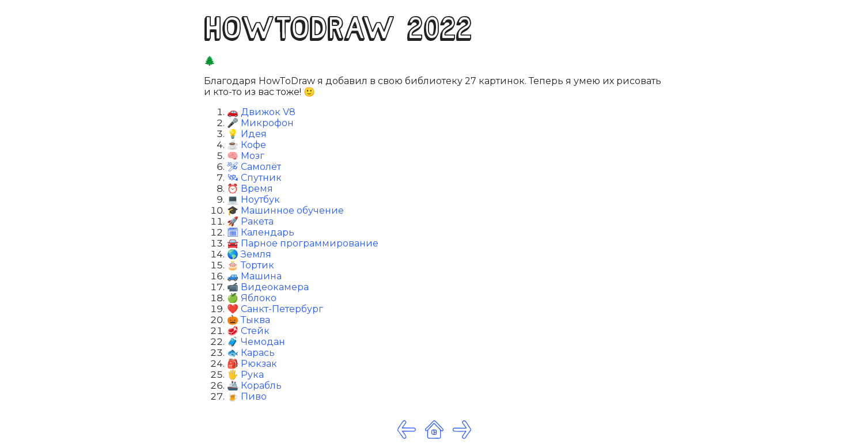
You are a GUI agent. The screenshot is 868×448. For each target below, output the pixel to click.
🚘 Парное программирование (303, 243)
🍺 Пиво (247, 396)
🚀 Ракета (250, 221)
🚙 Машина (254, 276)
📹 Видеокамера (268, 287)
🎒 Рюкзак (252, 364)
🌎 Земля (249, 254)
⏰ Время (250, 189)
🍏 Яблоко (252, 298)
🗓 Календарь (261, 232)
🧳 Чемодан (256, 342)
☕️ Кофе (247, 145)
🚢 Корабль (254, 386)
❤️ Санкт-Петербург (275, 309)
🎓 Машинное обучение (285, 210)
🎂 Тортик (251, 265)
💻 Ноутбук (253, 200)
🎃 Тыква (249, 320)
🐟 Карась (251, 353)
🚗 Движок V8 (261, 112)
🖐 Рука (245, 375)
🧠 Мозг (246, 156)
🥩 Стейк (248, 331)
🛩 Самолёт (254, 167)
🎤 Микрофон (260, 123)
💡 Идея (247, 134)
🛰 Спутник (254, 178)
